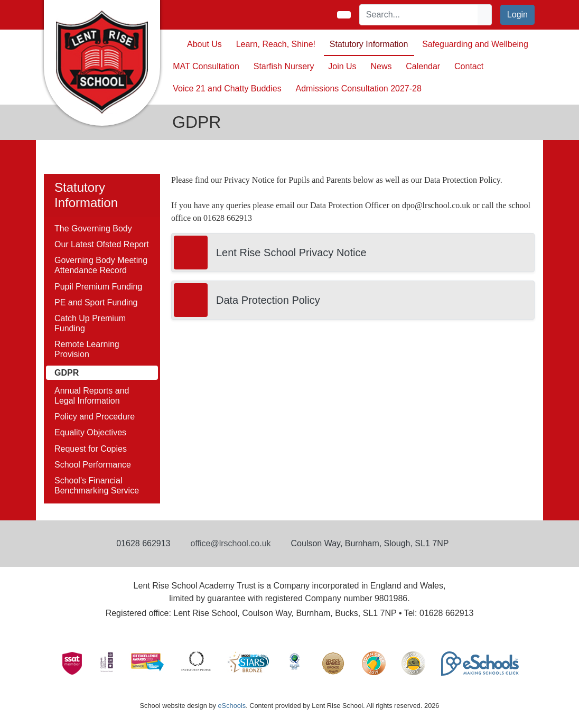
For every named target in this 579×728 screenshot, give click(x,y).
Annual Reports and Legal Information (92, 396)
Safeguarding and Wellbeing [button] (475, 44)
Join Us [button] (342, 66)
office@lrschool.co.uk (231, 543)
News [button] (381, 66)
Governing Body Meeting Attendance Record (101, 265)
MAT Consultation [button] (206, 66)
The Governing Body (93, 228)
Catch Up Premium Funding (90, 323)
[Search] (419, 15)
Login (517, 15)
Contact (469, 66)
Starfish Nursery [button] (284, 66)
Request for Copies (91, 449)
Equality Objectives (90, 432)
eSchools (232, 706)
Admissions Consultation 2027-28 (359, 88)
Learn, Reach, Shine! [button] (276, 44)
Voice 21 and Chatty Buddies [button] (227, 88)
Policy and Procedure (95, 417)
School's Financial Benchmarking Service (97, 486)
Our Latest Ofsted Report (102, 244)
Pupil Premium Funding (98, 287)
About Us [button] (204, 44)
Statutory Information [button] (369, 44)
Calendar (423, 66)
